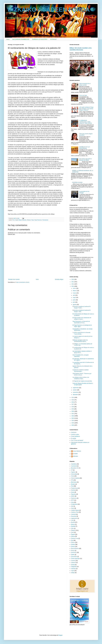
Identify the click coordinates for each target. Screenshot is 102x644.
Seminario (74, 552)
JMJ (72, 506)
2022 (73, 416)
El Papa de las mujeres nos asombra (82, 381)
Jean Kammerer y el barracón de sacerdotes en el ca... (81, 322)
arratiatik (75, 454)
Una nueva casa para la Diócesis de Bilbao (85, 159)
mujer (73, 571)
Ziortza (73, 565)
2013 (73, 286)
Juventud (74, 514)
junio (74, 300)
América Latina (75, 434)
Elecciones (74, 482)
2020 (73, 411)
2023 (73, 418)
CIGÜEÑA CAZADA (77, 182)
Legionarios (74, 518)
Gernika (73, 490)
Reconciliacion (75, 549)
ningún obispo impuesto (21, 220)
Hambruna (74, 498)
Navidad (73, 526)
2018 (73, 407)
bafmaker (76, 456)
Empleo (73, 484)
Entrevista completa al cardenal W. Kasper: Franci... (82, 307)
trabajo (73, 573)
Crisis (73, 476)
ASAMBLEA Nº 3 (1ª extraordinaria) (84, 148)
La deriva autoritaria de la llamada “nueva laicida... (81, 333)
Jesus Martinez (77, 451)
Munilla (73, 522)
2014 (73, 397)
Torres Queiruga (75, 558)
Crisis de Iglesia (75, 478)
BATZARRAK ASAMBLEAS (21, 39)
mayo (74, 298)
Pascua (73, 536)
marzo (75, 293)
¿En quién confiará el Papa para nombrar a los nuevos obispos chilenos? (86, 109)
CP (72, 470)
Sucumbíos (74, 557)
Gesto (73, 492)
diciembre (76, 395)
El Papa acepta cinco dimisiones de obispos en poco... (82, 318)
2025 (73, 423)
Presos (73, 546)
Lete (72, 520)
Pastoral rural (75, 538)
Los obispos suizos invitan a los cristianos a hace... (81, 378)
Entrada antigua (59, 279)
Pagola (73, 534)
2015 (73, 400)
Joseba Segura (75, 510)
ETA (72, 480)
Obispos (29, 220)
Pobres (73, 542)
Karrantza (74, 516)
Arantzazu (74, 432)
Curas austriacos (76, 436)
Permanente (45, 220)
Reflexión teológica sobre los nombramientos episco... (80, 341)
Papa (33, 220)
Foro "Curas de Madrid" (77, 440)
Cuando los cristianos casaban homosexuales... (81, 371)
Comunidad (74, 474)
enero (75, 288)
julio (74, 302)
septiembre (76, 388)
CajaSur (73, 472)
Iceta (72, 502)
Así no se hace (83, 95)
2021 (73, 414)
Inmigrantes (74, 504)
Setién (73, 555)
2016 (73, 402)
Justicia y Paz (75, 512)
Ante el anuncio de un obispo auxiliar (85, 84)
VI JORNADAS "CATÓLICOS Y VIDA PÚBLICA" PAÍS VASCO (86, 122)
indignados (74, 567)
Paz (72, 540)
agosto (75, 305)
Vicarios (73, 561)
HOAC (73, 496)
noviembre (76, 392)
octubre (75, 390)
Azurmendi (74, 466)
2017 (73, 404)
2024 (73, 421)
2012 (73, 284)
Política (73, 544)
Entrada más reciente (14, 279)
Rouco (73, 551)
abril (74, 295)
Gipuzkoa (74, 494)
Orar (72, 532)
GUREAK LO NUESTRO (40, 39)
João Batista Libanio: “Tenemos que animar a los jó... (82, 374)
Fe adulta (74, 438)
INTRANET (54, 39)
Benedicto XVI (75, 468)
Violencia (73, 563)
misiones (73, 569)
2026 (73, 425)
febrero (75, 291)
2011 (73, 282)
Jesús (73, 508)
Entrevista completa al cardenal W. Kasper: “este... (82, 311)
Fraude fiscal (74, 488)
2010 (73, 279)
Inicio (8, 39)
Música (73, 524)
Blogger (60, 635)
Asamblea (74, 464)
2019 (73, 409)
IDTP (72, 500)
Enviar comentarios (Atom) (22, 282)
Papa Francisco (38, 220)
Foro (13, 220)
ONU (72, 528)
